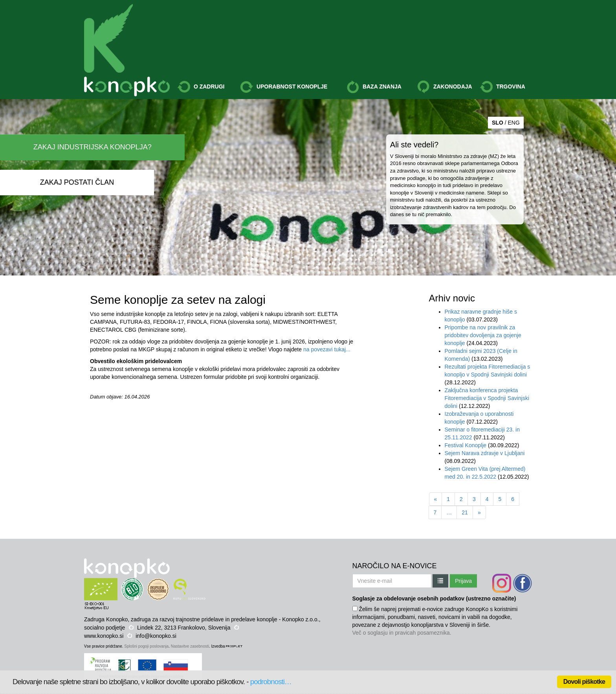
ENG (513, 123)
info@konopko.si (156, 636)
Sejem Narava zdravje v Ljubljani (485, 453)
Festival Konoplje (467, 445)
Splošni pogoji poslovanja (146, 646)
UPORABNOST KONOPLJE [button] (284, 87)
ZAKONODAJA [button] (445, 87)
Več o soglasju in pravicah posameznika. (402, 633)
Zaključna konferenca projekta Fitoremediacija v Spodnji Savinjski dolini (487, 398)
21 (465, 512)
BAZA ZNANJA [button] (374, 87)
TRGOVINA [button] (503, 87)
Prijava (463, 581)
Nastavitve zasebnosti (190, 646)
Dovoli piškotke (584, 682)
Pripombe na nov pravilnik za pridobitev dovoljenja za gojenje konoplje (483, 335)
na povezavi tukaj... (327, 349)
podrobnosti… (271, 682)
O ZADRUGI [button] (201, 87)
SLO (498, 123)
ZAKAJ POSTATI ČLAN (77, 182)
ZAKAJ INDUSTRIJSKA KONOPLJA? (93, 147)
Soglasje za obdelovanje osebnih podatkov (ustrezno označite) (434, 599)
